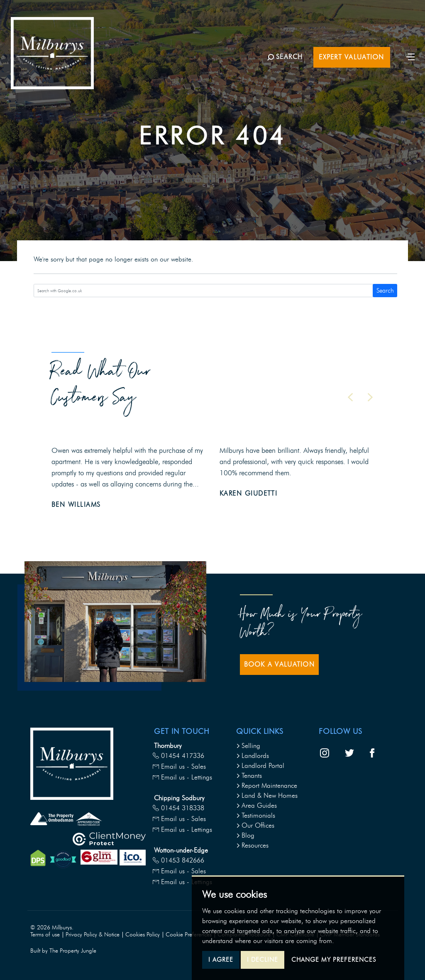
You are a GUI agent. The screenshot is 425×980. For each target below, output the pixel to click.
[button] (350, 397)
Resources (252, 845)
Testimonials (256, 815)
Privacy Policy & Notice (93, 935)
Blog (245, 835)
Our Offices (255, 825)
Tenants (249, 776)
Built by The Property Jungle (63, 951)
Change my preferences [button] (334, 960)
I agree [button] (221, 960)
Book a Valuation (279, 664)
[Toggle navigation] (410, 56)
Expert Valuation (351, 57)
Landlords (253, 756)
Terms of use (45, 935)
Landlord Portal (260, 766)
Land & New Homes (267, 795)
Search (385, 291)
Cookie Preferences (189, 935)
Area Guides (256, 805)
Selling (248, 746)
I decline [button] (263, 960)
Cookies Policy (143, 935)
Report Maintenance (267, 786)
